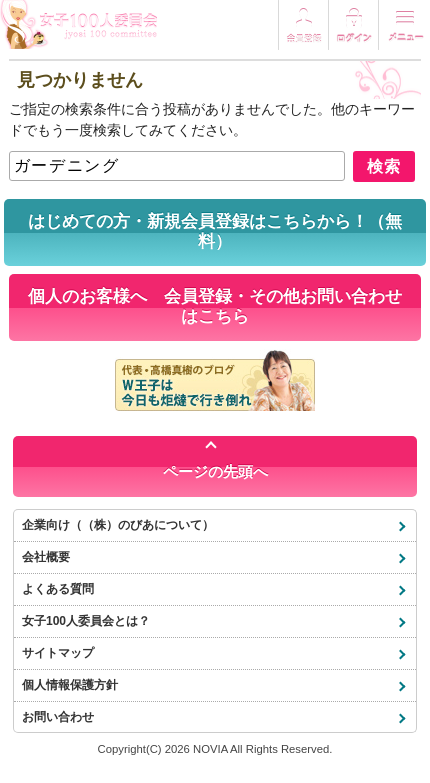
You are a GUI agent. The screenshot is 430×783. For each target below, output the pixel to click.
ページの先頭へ (215, 471)
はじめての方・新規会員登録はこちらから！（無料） (215, 231)
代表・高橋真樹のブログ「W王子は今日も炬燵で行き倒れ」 (215, 380)
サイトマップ (58, 653)
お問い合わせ (58, 717)
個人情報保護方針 (70, 685)
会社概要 (46, 557)
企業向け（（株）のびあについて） (118, 525)
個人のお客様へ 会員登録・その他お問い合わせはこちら (215, 306)
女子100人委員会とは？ (86, 621)
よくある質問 (58, 589)
